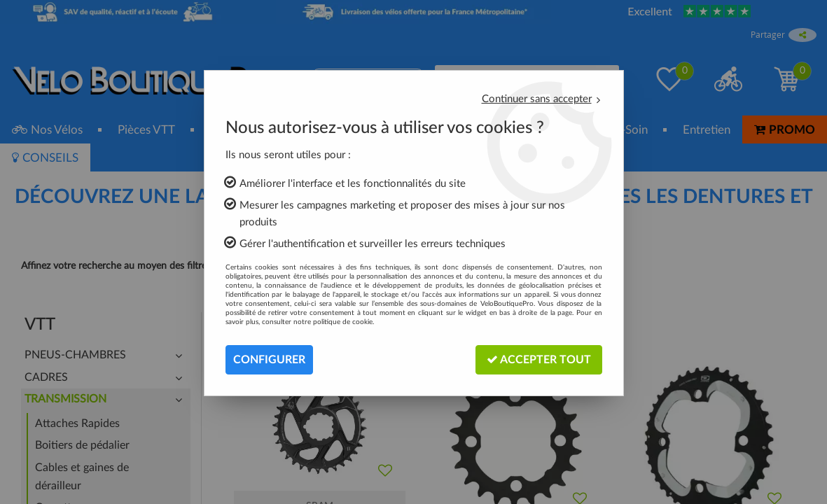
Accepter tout (539, 359)
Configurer (269, 360)
